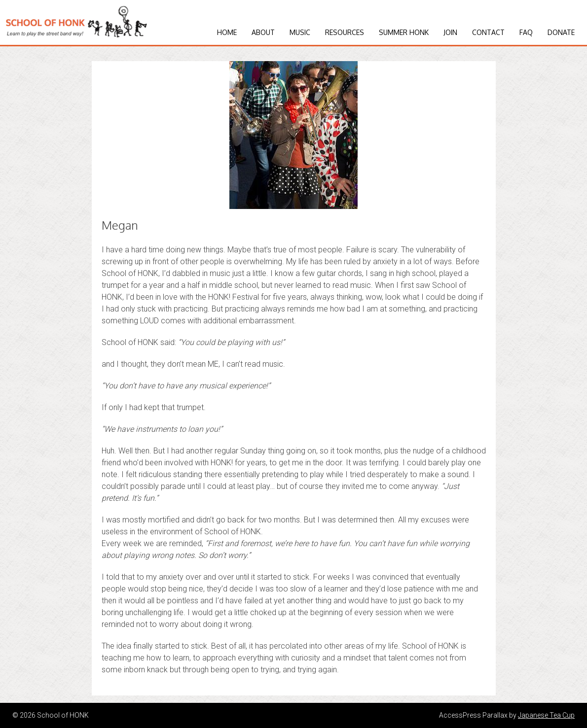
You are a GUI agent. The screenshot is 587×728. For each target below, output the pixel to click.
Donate (561, 32)
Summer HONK (404, 32)
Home (227, 32)
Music (300, 32)
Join (450, 32)
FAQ (526, 32)
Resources (345, 32)
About (263, 32)
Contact (488, 32)
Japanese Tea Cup (546, 715)
